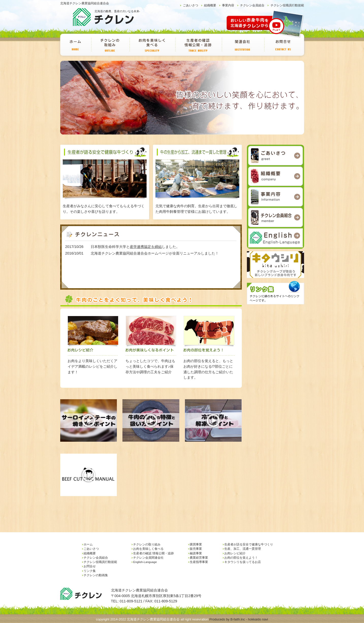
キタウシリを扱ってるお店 (243, 562)
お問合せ (283, 45)
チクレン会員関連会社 (243, 45)
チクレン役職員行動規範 (287, 5)
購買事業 (196, 544)
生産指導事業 (199, 562)
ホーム (76, 45)
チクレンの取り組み (110, 45)
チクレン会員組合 (252, 5)
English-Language (145, 562)
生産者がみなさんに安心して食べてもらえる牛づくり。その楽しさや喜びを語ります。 (105, 206)
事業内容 (228, 5)
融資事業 (196, 553)
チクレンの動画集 (96, 575)
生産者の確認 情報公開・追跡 (198, 45)
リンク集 (90, 571)
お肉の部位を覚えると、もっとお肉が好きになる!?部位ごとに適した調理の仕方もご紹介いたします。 (209, 366)
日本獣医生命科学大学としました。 (135, 247)
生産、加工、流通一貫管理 (243, 549)
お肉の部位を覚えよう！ (241, 558)
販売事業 (196, 549)
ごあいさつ (191, 5)
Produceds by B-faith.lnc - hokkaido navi (239, 619)
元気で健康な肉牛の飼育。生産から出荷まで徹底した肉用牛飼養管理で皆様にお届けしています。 (197, 206)
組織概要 (210, 5)
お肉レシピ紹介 (235, 553)
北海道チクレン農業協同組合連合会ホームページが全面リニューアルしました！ (155, 253)
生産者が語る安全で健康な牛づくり (249, 544)
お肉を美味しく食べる (152, 45)
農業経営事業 (199, 558)
